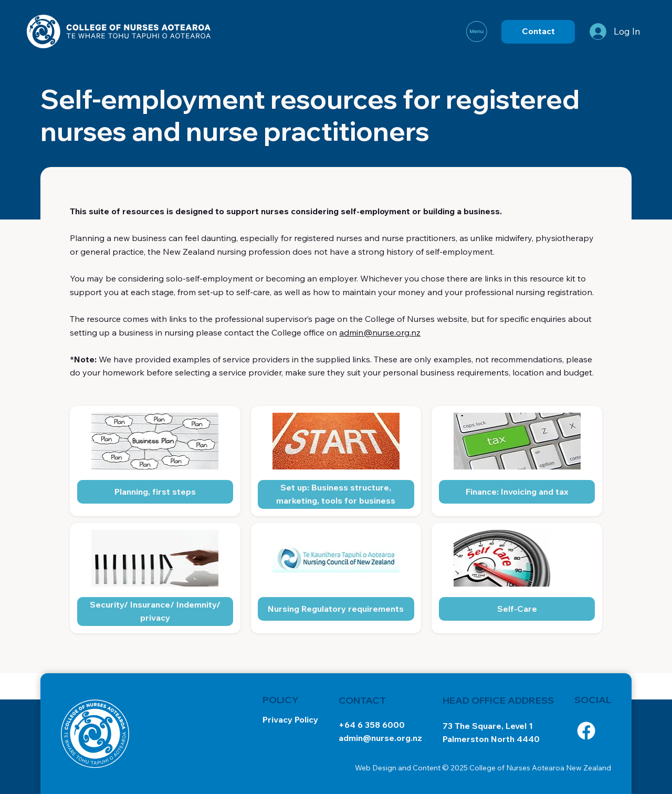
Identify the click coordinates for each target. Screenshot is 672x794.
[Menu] (477, 32)
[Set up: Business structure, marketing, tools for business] (336, 494)
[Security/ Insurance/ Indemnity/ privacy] (155, 612)
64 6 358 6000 (375, 725)
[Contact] (538, 32)
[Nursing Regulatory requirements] (336, 609)
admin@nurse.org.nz (380, 332)
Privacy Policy (290, 719)
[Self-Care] (517, 609)
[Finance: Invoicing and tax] (517, 492)
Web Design (376, 768)
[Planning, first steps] (155, 492)
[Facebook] (586, 731)
